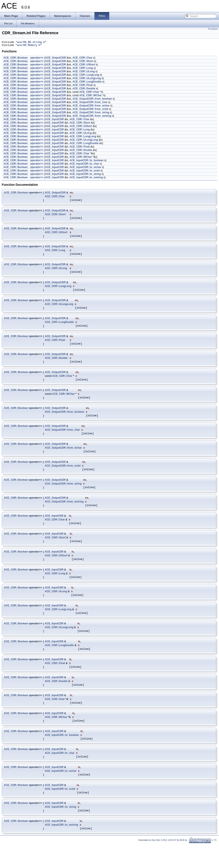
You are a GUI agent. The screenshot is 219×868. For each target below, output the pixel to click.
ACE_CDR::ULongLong (87, 80)
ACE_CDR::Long (83, 69)
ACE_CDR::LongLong (86, 76)
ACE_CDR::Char (82, 59)
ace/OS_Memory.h (29, 46)
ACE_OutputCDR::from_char (90, 103)
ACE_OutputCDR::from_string (91, 114)
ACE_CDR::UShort (84, 66)
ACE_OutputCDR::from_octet (90, 110)
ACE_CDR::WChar (91, 97)
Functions (213, 29)
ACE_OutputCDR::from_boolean (92, 100)
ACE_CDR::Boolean (16, 59)
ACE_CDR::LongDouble (87, 83)
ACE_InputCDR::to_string (85, 175)
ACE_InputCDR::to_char (84, 165)
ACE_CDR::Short (83, 62)
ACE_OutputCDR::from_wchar (91, 107)
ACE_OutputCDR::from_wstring (92, 117)
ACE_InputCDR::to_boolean (87, 162)
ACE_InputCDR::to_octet (85, 172)
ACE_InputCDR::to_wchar (85, 168)
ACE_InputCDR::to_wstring (86, 179)
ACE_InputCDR (54, 121)
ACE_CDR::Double (84, 90)
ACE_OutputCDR (55, 59)
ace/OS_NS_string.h (31, 43)
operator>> (37, 121)
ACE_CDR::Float (83, 86)
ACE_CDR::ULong (84, 73)
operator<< (37, 59)
